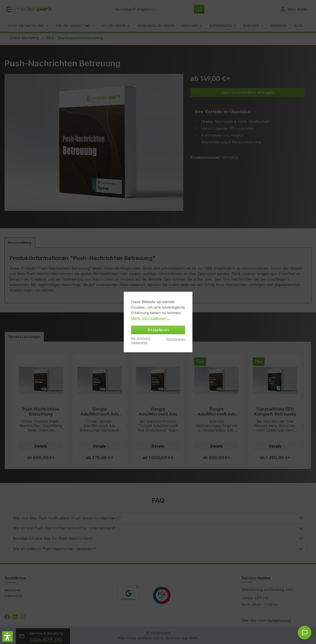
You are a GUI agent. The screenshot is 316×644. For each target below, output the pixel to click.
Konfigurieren (176, 339)
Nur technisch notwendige (141, 340)
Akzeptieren (158, 330)
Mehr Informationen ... (151, 318)
